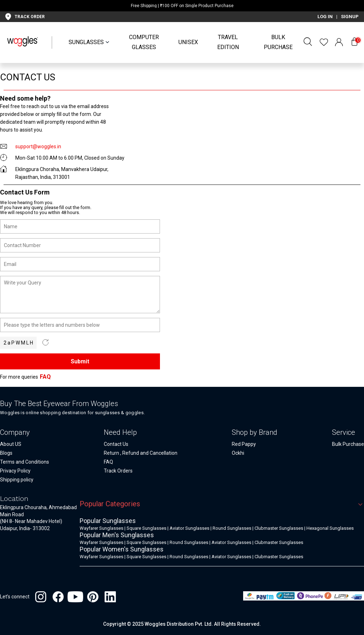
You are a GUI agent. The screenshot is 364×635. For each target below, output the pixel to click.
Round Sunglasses (232, 528)
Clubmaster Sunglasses (279, 528)
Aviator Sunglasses (189, 528)
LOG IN (325, 17)
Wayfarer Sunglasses (101, 528)
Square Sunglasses (146, 528)
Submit (80, 361)
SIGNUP (350, 17)
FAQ (45, 377)
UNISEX (188, 42)
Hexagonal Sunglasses (330, 528)
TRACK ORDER (30, 17)
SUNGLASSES (86, 42)
